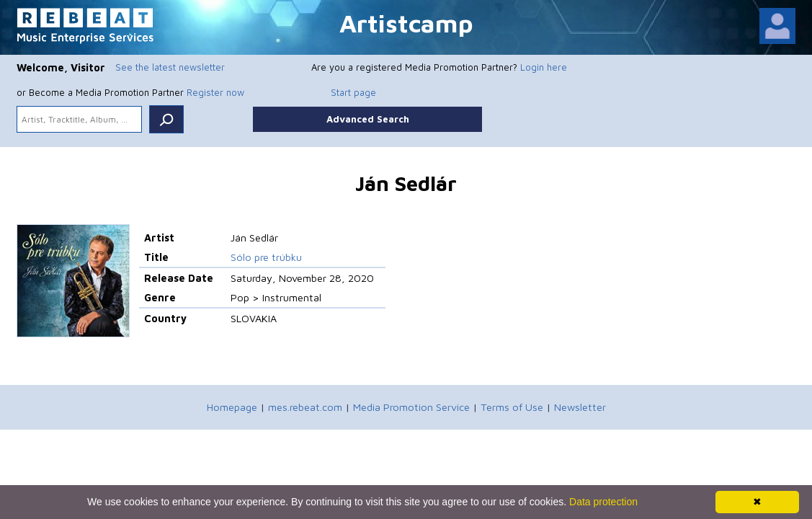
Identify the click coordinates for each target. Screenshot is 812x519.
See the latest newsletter (170, 67)
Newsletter (580, 407)
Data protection (603, 502)
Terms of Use (512, 407)
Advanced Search (368, 119)
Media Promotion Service (411, 407)
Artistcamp (406, 23)
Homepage (232, 407)
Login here (544, 67)
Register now (215, 92)
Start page (353, 92)
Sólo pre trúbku (266, 257)
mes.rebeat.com (305, 407)
